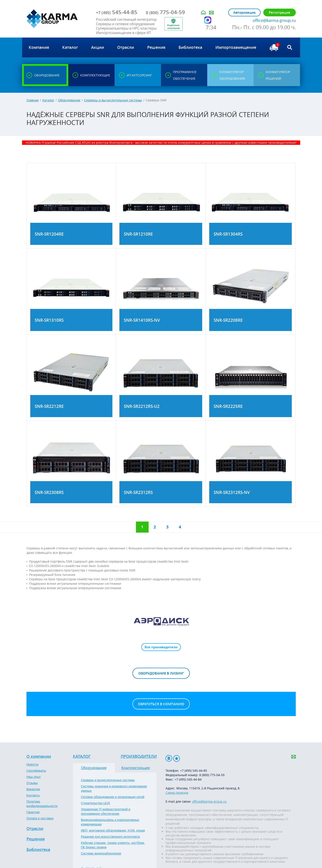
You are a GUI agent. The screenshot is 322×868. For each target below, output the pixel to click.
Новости (32, 764)
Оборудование (69, 100)
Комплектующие (136, 768)
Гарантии (33, 812)
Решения (36, 839)
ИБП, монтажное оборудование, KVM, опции (113, 830)
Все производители (161, 647)
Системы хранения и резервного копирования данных (114, 789)
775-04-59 (165, 12)
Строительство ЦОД (95, 803)
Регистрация (280, 12)
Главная (33, 100)
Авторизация (244, 12)
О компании (39, 756)
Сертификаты (36, 771)
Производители (139, 756)
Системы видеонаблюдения (101, 853)
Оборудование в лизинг (161, 673)
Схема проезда (177, 793)
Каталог (48, 100)
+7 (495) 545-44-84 (188, 779)
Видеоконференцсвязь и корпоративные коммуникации (110, 822)
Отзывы (32, 783)
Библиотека (38, 850)
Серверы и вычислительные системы (113, 100)
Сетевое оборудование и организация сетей (113, 797)
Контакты (33, 795)
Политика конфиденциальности (42, 804)
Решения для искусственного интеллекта (110, 837)
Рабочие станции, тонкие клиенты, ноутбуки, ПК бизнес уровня (113, 845)
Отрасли (35, 829)
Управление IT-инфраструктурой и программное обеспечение (106, 811)
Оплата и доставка (40, 818)
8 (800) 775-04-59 (212, 775)
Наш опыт (34, 777)
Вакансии (33, 789)
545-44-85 (117, 12)
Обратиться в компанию (161, 704)
